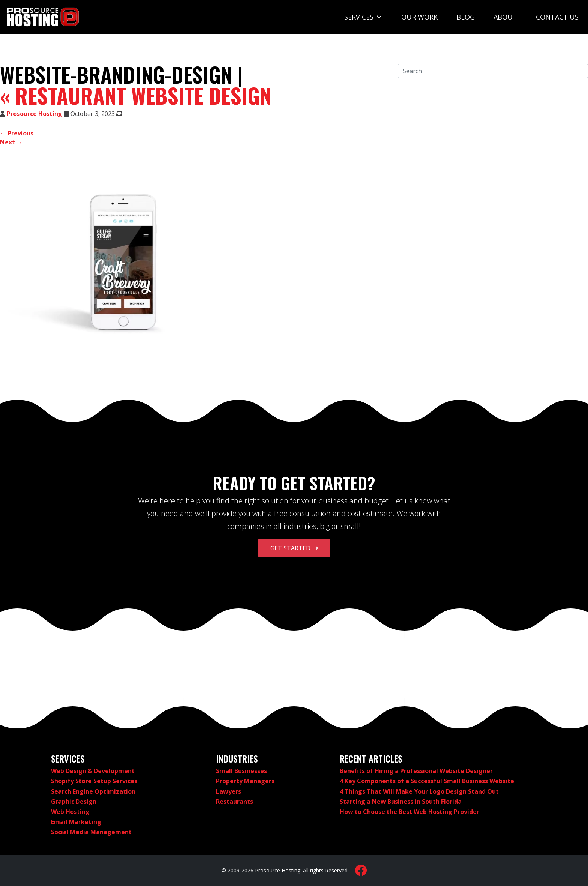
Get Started (294, 548)
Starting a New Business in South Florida (401, 802)
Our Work (419, 17)
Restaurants (235, 802)
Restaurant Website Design (136, 95)
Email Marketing (76, 822)
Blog (466, 17)
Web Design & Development (93, 771)
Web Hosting (70, 812)
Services (363, 17)
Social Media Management (91, 832)
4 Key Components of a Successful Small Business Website (427, 781)
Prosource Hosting (34, 114)
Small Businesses (241, 771)
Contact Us (557, 17)
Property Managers (245, 781)
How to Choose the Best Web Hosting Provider (409, 812)
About (505, 17)
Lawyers (229, 791)
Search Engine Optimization (93, 791)
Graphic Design (74, 802)
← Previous (17, 133)
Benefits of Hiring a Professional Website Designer (416, 771)
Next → (11, 142)
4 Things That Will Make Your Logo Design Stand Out (419, 791)
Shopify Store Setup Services (94, 781)
